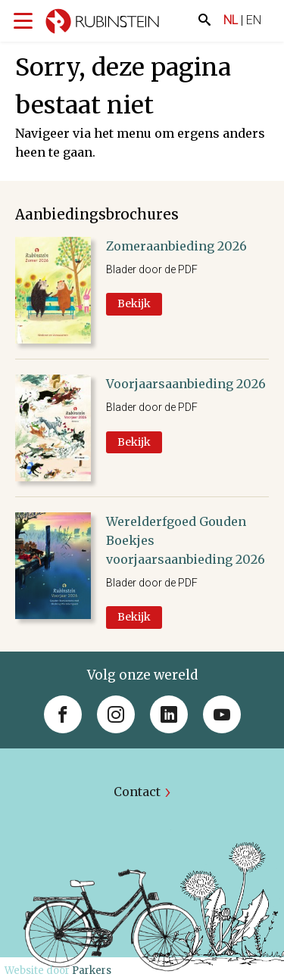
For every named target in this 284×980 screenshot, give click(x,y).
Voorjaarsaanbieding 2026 (186, 384)
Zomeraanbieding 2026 (176, 246)
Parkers (92, 971)
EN (254, 20)
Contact (137, 792)
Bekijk (134, 303)
